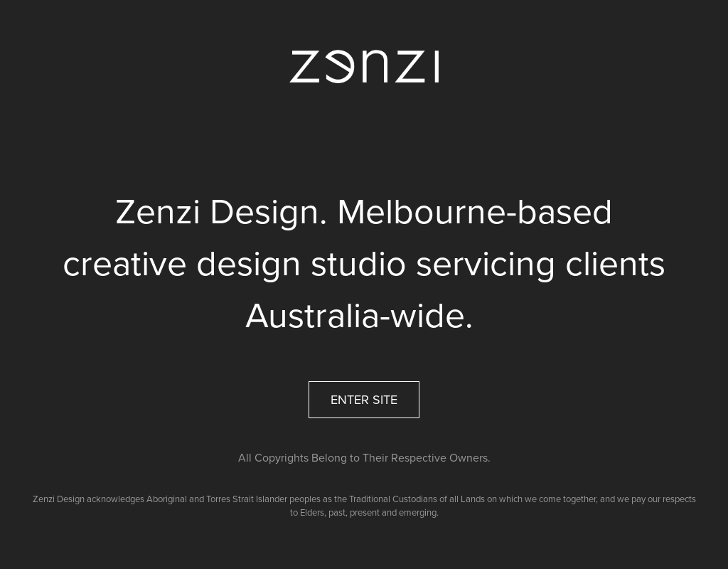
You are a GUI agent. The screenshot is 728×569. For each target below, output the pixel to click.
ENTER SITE (364, 399)
